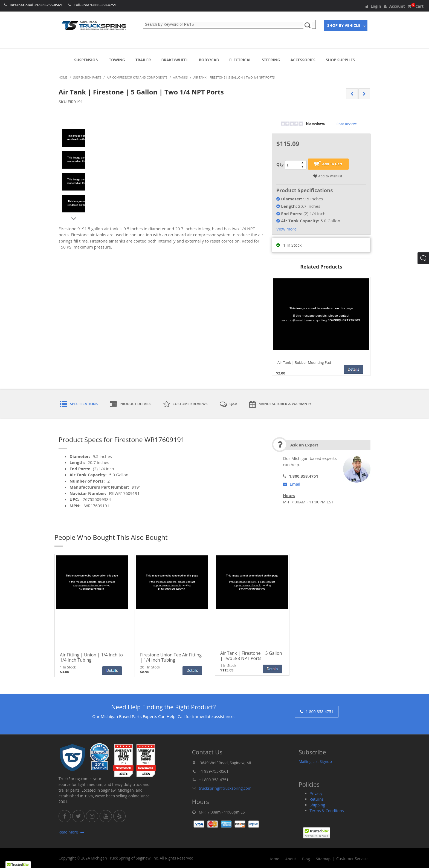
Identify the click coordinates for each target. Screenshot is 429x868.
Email (292, 484)
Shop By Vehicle (344, 25)
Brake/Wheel (175, 60)
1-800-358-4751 (103, 5)
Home (274, 859)
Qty (280, 164)
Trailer (143, 60)
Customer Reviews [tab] (185, 404)
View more (286, 229)
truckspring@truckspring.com (225, 788)
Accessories (303, 60)
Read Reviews (347, 124)
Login (373, 6)
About (291, 859)
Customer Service (352, 859)
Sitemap (323, 859)
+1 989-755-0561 (214, 771)
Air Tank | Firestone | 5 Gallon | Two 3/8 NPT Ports (251, 656)
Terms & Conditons (327, 811)
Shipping (318, 805)
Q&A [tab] (228, 404)
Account (394, 6)
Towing (117, 60)
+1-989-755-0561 (48, 5)
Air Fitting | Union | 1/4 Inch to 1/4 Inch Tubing (91, 658)
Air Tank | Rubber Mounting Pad (304, 363)
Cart (416, 6)
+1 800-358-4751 (214, 780)
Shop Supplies (340, 60)
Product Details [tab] (131, 404)
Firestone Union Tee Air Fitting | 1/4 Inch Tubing (171, 658)
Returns (317, 799)
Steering (271, 60)
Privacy (316, 793)
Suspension (86, 60)
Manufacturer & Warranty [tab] (280, 404)
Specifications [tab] (79, 404)
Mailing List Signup (315, 761)
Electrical (240, 60)
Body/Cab (209, 60)
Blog (306, 859)
